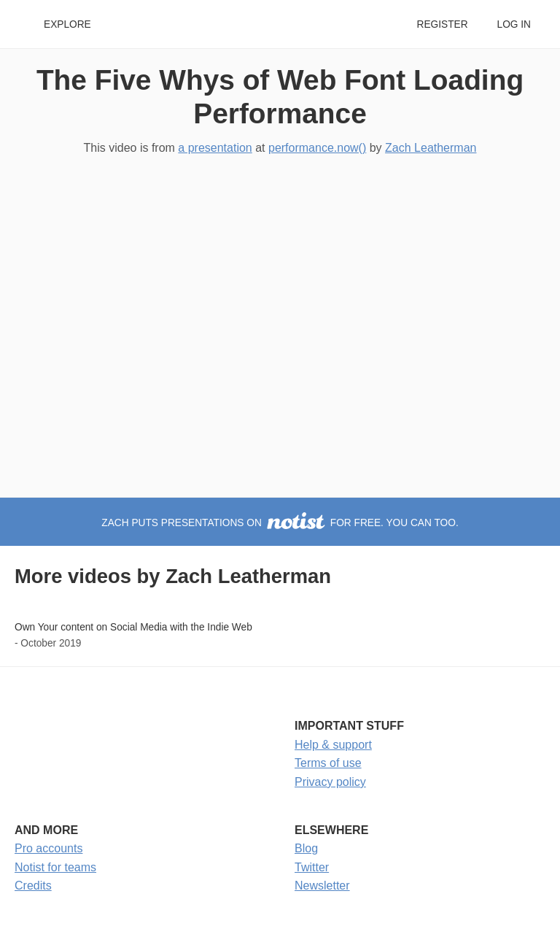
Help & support (333, 745)
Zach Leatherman (431, 148)
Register (442, 24)
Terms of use (328, 763)
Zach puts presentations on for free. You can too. (280, 523)
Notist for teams (55, 867)
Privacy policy (330, 782)
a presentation (215, 148)
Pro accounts (48, 848)
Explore (67, 24)
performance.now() (317, 148)
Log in (514, 24)
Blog (306, 848)
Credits (33, 886)
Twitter (312, 867)
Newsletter (322, 886)
